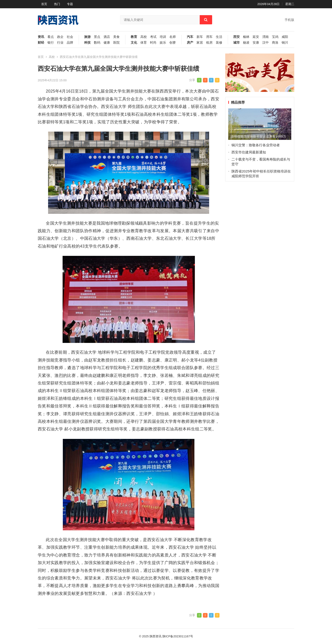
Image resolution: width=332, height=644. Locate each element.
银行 (51, 43)
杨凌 (246, 43)
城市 (237, 43)
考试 (153, 37)
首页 (44, 4)
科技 (87, 43)
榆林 (246, 37)
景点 (97, 37)
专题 (70, 4)
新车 (200, 37)
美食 (116, 37)
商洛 (275, 43)
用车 (209, 37)
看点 (51, 37)
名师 (173, 37)
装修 (219, 43)
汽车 (190, 37)
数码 (97, 43)
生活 (219, 37)
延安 (256, 37)
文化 (134, 43)
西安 (237, 37)
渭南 (266, 37)
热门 (57, 4)
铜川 (285, 43)
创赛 (173, 43)
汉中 (266, 43)
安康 (256, 43)
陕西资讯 (156, 636)
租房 (209, 43)
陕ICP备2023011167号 (178, 636)
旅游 (87, 37)
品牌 (70, 43)
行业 (60, 43)
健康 (107, 43)
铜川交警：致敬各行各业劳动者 (256, 145)
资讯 (41, 37)
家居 (200, 43)
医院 (116, 43)
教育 (134, 37)
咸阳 (285, 37)
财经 (41, 43)
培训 (163, 37)
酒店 (107, 37)
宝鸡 (275, 37)
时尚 (153, 43)
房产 (190, 43)
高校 (144, 37)
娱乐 (163, 43)
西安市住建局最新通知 (249, 152)
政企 (60, 37)
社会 (70, 37)
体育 (144, 43)
